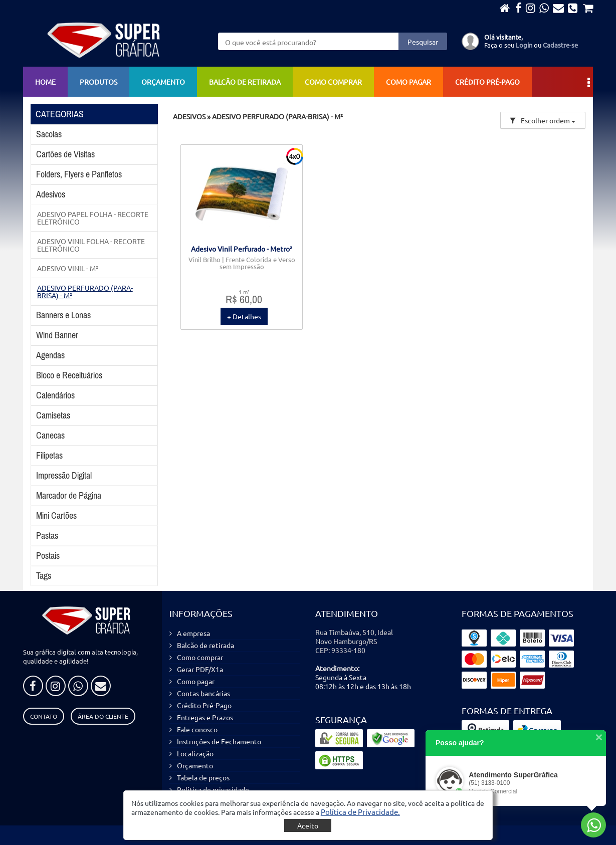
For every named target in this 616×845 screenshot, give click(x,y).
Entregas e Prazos (205, 717)
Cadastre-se (560, 45)
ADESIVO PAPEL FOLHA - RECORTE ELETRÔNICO (93, 218)
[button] (360, 812)
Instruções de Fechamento (219, 741)
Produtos (98, 82)
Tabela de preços (203, 777)
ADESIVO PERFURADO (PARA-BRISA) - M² (85, 291)
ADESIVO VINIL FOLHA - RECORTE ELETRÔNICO (91, 245)
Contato (44, 716)
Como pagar (408, 82)
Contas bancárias (203, 693)
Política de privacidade (213, 789)
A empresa (193, 633)
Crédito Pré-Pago (487, 82)
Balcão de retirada (245, 82)
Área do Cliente (103, 716)
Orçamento (163, 82)
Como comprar (333, 82)
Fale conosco (197, 729)
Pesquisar (423, 42)
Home (45, 82)
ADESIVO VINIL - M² (68, 268)
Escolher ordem (542, 120)
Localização (195, 753)
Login (524, 45)
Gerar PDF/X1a (200, 669)
